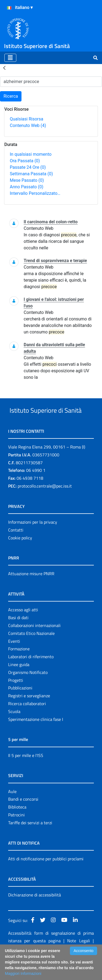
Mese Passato (27, 180)
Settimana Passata (31, 174)
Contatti (16, 550)
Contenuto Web (28, 125)
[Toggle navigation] (10, 58)
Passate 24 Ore (28, 167)
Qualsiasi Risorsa (27, 119)
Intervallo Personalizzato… (35, 193)
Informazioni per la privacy (33, 542)
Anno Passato (27, 187)
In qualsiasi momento (31, 154)
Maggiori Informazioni (23, 973)
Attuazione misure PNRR (31, 594)
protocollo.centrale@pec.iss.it (45, 506)
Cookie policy (20, 558)
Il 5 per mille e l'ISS (26, 776)
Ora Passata (25, 161)
